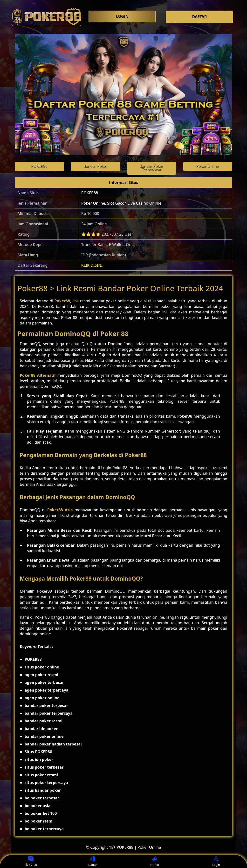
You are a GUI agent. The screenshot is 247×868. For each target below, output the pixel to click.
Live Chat (31, 862)
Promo (154, 862)
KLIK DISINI (92, 265)
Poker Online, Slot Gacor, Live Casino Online (121, 203)
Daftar (93, 862)
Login (216, 862)
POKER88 (90, 193)
